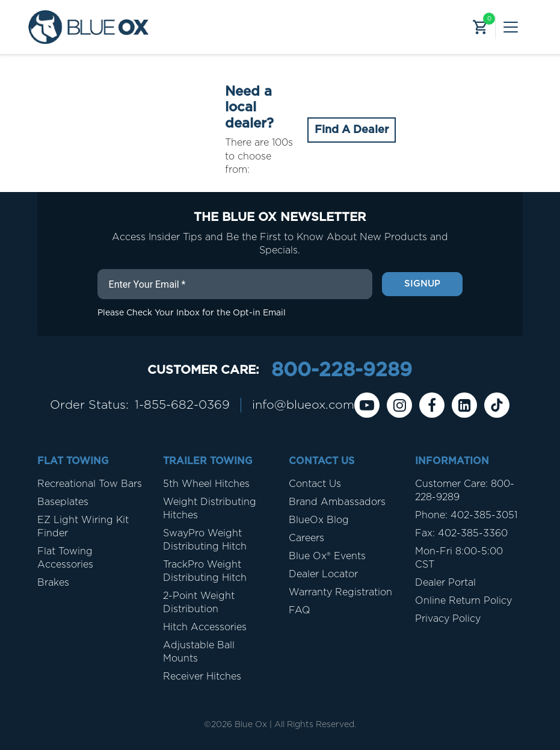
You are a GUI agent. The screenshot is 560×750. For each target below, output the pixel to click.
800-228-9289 (342, 370)
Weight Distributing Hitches (210, 509)
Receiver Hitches (202, 677)
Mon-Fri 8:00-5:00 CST (459, 558)
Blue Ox (251, 725)
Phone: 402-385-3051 (466, 515)
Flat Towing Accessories (65, 558)
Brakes (53, 583)
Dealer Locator (323, 574)
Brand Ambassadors (337, 502)
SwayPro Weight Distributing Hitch (205, 540)
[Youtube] (367, 405)
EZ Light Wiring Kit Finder (83, 527)
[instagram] (399, 405)
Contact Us (315, 484)
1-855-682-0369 (182, 405)
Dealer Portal (445, 583)
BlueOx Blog (319, 520)
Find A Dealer (352, 130)
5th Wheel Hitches (206, 484)
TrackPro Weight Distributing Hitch (205, 571)
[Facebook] (432, 405)
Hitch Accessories (205, 627)
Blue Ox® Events (327, 556)
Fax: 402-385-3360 (461, 533)
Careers (306, 538)
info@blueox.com (303, 405)
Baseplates (63, 502)
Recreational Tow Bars (90, 484)
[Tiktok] (497, 405)
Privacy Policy (448, 619)
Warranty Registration (340, 592)
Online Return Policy (463, 601)
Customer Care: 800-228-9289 (465, 491)
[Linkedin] (464, 405)
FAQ (300, 610)
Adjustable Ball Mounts (199, 652)
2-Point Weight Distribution (199, 603)
